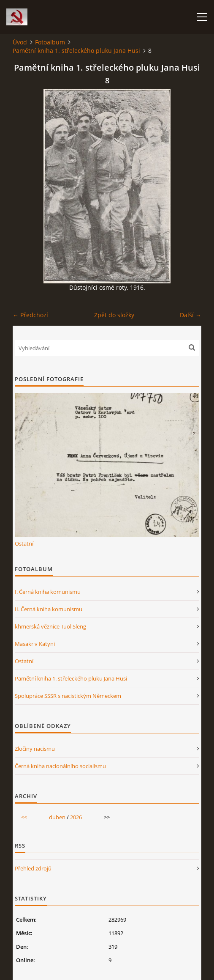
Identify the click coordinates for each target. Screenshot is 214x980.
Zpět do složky (114, 315)
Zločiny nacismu (35, 749)
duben (57, 817)
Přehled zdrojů (33, 868)
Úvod (20, 42)
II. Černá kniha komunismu (49, 609)
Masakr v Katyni (35, 644)
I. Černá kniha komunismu (48, 592)
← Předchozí (30, 315)
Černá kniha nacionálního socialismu (60, 766)
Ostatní (24, 544)
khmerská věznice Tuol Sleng (50, 626)
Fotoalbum (50, 42)
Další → (191, 315)
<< (24, 817)
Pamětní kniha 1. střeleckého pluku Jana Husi (76, 51)
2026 (76, 817)
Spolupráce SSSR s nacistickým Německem (68, 696)
